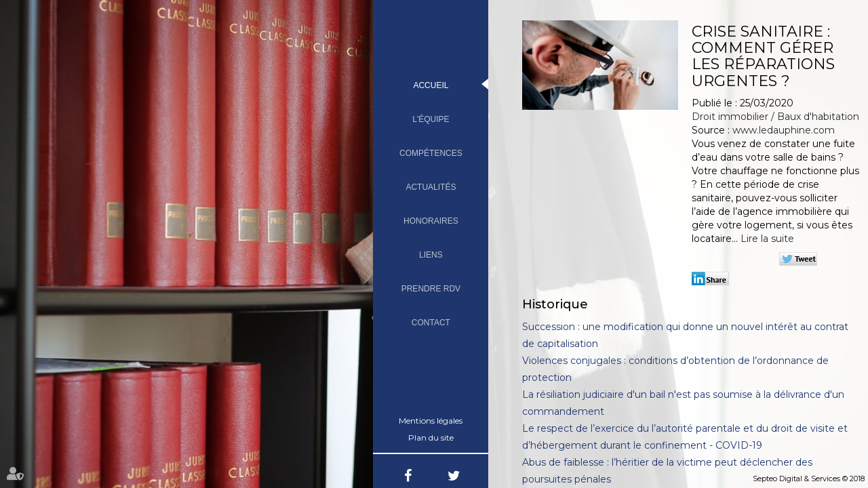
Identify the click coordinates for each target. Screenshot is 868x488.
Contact (431, 323)
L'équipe (431, 119)
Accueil (431, 85)
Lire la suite (767, 239)
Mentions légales (431, 421)
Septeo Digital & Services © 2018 (809, 479)
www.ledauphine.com (784, 130)
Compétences (431, 153)
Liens (431, 255)
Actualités (431, 187)
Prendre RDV (431, 289)
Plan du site (431, 438)
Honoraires (431, 221)
